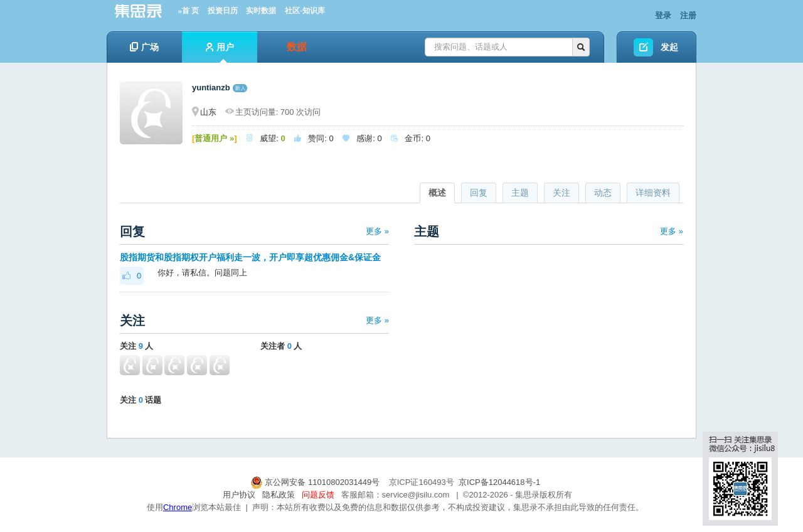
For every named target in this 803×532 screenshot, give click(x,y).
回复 (479, 193)
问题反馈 (318, 495)
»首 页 (189, 11)
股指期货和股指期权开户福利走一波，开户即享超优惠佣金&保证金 (250, 257)
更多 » (377, 231)
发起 (669, 47)
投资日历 (223, 11)
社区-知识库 (305, 11)
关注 (561, 193)
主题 (520, 193)
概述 (437, 193)
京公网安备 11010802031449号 (316, 482)
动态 (603, 193)
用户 (220, 52)
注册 (688, 15)
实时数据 (261, 11)
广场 (144, 47)
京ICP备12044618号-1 (499, 482)
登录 (663, 15)
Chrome (178, 507)
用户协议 (239, 495)
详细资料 (653, 193)
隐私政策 (279, 495)
